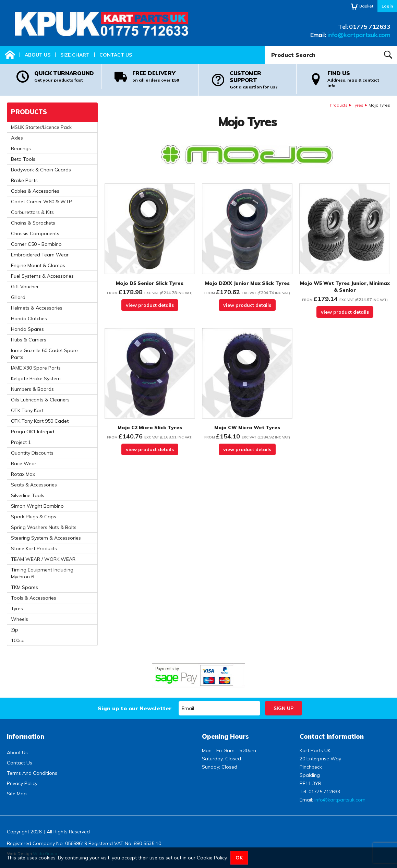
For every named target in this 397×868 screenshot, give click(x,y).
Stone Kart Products (34, 548)
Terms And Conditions (32, 773)
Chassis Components (35, 233)
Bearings (21, 148)
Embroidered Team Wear (40, 255)
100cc (17, 640)
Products (339, 105)
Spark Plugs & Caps (34, 517)
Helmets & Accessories (37, 308)
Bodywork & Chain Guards (41, 170)
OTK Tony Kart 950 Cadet (40, 421)
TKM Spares (25, 587)
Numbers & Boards (32, 389)
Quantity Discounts (32, 453)
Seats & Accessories (34, 485)
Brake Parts (24, 180)
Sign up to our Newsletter (135, 708)
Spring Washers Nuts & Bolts (44, 527)
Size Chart (75, 55)
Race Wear (24, 463)
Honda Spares (27, 329)
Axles (17, 138)
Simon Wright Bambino (37, 506)
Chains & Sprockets (33, 223)
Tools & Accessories (34, 598)
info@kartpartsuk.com (359, 35)
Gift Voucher (25, 287)
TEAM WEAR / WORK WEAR (43, 559)
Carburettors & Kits (32, 212)
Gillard (18, 297)
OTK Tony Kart (27, 410)
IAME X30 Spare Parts (36, 368)
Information (26, 737)
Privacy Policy (22, 783)
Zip (15, 630)
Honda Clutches (29, 318)
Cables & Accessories (35, 191)
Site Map (17, 794)
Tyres (358, 105)
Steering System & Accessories (46, 538)
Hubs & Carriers (29, 340)
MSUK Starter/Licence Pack (41, 127)
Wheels (20, 619)
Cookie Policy (212, 858)
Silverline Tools (28, 495)
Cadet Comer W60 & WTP (41, 202)
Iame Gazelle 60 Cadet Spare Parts (44, 354)
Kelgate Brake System (36, 378)
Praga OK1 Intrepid (33, 432)
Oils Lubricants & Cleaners (40, 400)
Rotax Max (23, 474)
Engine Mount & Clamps (38, 265)
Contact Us (116, 55)
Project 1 (21, 442)
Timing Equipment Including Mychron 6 (42, 573)
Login (387, 6)
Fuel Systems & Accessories (42, 276)
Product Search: (265, 46)
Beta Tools (23, 159)
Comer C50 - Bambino (36, 244)
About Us (38, 55)
